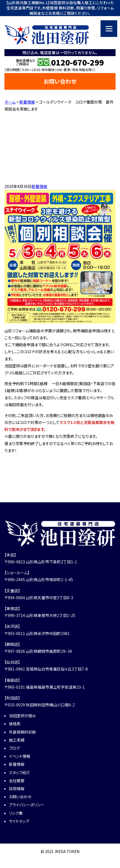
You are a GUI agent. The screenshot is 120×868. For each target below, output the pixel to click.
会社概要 (17, 781)
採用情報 (17, 789)
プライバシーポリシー (27, 805)
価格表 (15, 724)
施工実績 (17, 740)
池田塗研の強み (22, 716)
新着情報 (39, 186)
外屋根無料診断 (22, 732)
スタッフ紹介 (19, 772)
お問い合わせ (60, 81)
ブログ (14, 748)
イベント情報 (20, 756)
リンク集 (16, 813)
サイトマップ (19, 821)
